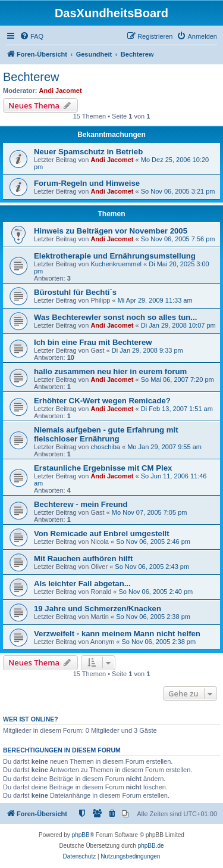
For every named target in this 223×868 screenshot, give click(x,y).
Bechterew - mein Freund (81, 504)
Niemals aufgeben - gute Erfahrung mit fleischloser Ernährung (106, 434)
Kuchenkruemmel (116, 264)
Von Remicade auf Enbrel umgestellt (102, 533)
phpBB (81, 835)
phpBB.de (151, 846)
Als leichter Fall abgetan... (82, 584)
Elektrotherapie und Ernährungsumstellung (115, 256)
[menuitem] (32, 36)
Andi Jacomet (61, 91)
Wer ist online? (31, 719)
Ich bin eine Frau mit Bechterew (93, 342)
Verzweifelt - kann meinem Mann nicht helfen (117, 634)
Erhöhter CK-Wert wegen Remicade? (102, 401)
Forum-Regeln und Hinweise (87, 183)
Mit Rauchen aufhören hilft (83, 559)
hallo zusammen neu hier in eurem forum (110, 371)
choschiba (105, 447)
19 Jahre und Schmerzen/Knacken (98, 609)
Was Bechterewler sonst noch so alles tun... (115, 317)
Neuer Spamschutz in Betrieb (88, 152)
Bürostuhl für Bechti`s (75, 292)
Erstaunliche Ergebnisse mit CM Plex (103, 468)
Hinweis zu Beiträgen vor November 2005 (111, 231)
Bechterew (31, 77)
